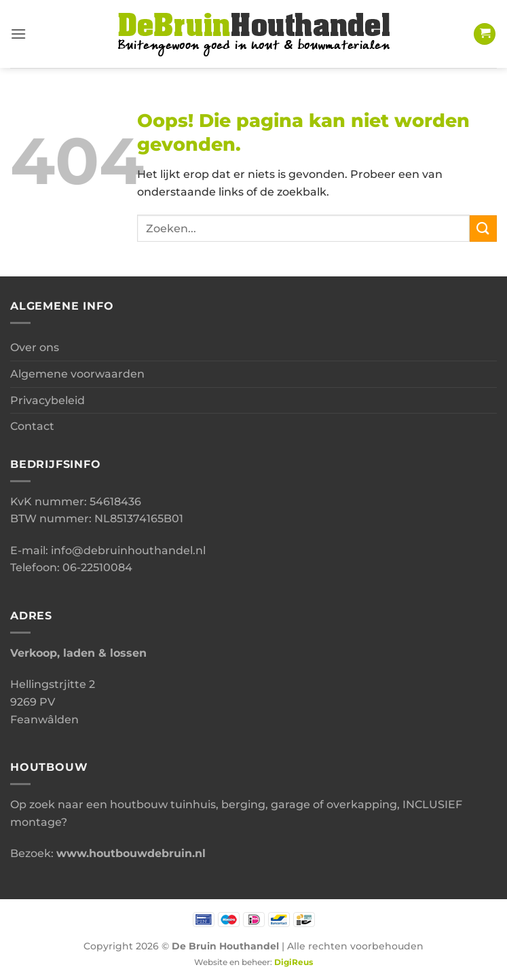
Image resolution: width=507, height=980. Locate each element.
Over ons (35, 347)
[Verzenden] (483, 229)
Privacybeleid (48, 400)
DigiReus (294, 962)
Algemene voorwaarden (77, 374)
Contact (32, 426)
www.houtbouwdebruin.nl (131, 853)
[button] (18, 34)
